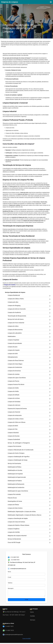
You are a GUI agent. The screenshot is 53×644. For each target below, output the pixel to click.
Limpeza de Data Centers (29, 508)
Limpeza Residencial (29, 295)
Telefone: (10, 583)
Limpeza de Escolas (29, 436)
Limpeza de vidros (29, 326)
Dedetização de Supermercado (29, 477)
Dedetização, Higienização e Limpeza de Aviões (29, 512)
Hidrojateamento (29, 357)
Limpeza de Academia (29, 313)
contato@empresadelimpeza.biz (18, 569)
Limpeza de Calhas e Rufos (29, 299)
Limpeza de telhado (29, 395)
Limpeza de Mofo (29, 426)
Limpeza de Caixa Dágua (29, 364)
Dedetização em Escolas (29, 470)
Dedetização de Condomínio (29, 488)
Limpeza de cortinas (29, 398)
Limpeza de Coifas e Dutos (29, 419)
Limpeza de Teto (29, 429)
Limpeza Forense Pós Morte (29, 385)
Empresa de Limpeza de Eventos (29, 409)
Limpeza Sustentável (29, 440)
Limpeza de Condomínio (29, 367)
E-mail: (10, 577)
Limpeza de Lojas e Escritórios (29, 378)
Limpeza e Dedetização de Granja (29, 460)
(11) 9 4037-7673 (13, 557)
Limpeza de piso (29, 347)
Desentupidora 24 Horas (29, 501)
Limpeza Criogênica (29, 529)
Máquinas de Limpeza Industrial (29, 536)
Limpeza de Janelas (29, 374)
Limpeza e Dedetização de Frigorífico (29, 457)
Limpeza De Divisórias (29, 371)
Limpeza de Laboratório (29, 333)
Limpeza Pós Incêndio (29, 494)
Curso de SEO (26, 640)
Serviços (33, 621)
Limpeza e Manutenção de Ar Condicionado (29, 450)
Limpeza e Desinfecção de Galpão (29, 519)
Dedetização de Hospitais (29, 474)
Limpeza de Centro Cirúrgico (29, 453)
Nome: (9, 572)
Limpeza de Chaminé (29, 412)
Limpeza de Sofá (29, 354)
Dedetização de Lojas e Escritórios (29, 491)
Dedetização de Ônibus (29, 467)
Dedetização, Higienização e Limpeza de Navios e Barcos (29, 515)
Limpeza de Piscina (29, 381)
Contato (32, 617)
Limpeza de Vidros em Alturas (29, 422)
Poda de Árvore (29, 498)
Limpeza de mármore (29, 405)
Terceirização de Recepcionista (29, 316)
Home (32, 613)
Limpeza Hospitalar (29, 340)
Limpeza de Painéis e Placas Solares (29, 525)
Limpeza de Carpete (29, 350)
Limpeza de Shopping (29, 306)
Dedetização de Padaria (29, 481)
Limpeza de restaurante (29, 416)
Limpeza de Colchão (29, 532)
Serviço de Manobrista (29, 539)
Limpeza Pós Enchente (29, 446)
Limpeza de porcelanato (29, 343)
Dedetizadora (29, 337)
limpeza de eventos (10, 285)
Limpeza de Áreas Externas (29, 361)
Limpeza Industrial (29, 433)
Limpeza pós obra (29, 302)
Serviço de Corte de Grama (29, 319)
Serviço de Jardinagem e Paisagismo (29, 443)
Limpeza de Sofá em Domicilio (29, 309)
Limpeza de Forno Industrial (29, 323)
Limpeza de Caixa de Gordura (29, 522)
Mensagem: (11, 588)
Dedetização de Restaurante (29, 484)
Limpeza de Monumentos (29, 330)
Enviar (26, 601)
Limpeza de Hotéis (29, 388)
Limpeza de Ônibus (29, 505)
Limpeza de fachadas (29, 402)
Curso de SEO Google (29, 542)
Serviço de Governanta (29, 464)
